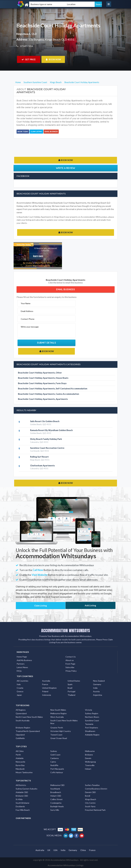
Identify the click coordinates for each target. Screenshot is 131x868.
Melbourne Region (58, 713)
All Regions (21, 710)
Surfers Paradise (92, 785)
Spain (70, 684)
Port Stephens (92, 728)
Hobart (88, 769)
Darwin (88, 758)
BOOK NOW (53, 59)
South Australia (23, 720)
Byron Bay (20, 765)
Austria (96, 691)
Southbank (55, 789)
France (45, 684)
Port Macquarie (57, 769)
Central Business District (96, 789)
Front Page (70, 664)
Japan (19, 695)
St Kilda (19, 799)
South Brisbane (22, 803)
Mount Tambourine (24, 772)
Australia (46, 681)
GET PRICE (29, 59)
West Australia (57, 717)
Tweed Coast (56, 735)
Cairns (53, 762)
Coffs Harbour (57, 772)
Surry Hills (55, 810)
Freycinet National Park (95, 810)
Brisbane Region (23, 728)
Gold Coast (55, 755)
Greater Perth (57, 728)
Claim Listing (36, 132)
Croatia (20, 688)
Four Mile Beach (23, 810)
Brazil (70, 688)
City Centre (90, 803)
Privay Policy (71, 671)
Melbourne (90, 751)
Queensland (21, 713)
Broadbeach (56, 792)
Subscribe (70, 667)
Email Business (51, 132)
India (95, 688)
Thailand (71, 695)
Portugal (71, 691)
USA (55, 850)
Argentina (98, 695)
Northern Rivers (92, 717)
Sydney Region (92, 713)
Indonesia (47, 695)
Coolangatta (56, 803)
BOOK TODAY (23, 132)
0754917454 (26, 46)
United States (74, 681)
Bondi (88, 796)
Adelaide (20, 758)
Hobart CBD (56, 796)
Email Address (27, 311)
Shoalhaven (90, 731)
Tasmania (89, 724)
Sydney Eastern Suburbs (27, 789)
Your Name (26, 303)
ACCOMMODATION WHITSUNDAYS (66, 631)
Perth (18, 755)
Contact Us (71, 657)
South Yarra (90, 806)
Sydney (54, 751)
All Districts (21, 785)
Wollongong (90, 762)
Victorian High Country (61, 731)
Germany (97, 684)
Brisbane (89, 755)
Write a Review (66, 168)
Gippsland (20, 735)
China (83, 850)
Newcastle (20, 762)
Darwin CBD (90, 792)
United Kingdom (49, 688)
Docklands (20, 806)
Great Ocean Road (59, 738)
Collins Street (56, 799)
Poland (45, 691)
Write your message (30, 327)
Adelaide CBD (22, 792)
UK (49, 850)
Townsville (90, 765)
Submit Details (46, 343)
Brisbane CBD (22, 796)
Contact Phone (28, 319)
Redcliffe (54, 765)
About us (70, 660)
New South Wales (58, 710)
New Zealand (99, 681)
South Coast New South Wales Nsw (64, 722)
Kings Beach (91, 799)
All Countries (22, 681)
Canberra (54, 758)
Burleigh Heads (57, 806)
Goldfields (20, 738)
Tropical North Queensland (28, 731)
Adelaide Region (92, 735)
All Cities (20, 751)
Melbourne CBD (57, 785)
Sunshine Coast (92, 720)
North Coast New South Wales (29, 717)
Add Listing (90, 605)
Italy (19, 684)
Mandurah (20, 769)
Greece (20, 691)
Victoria (88, 710)
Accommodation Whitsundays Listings (66, 865)
